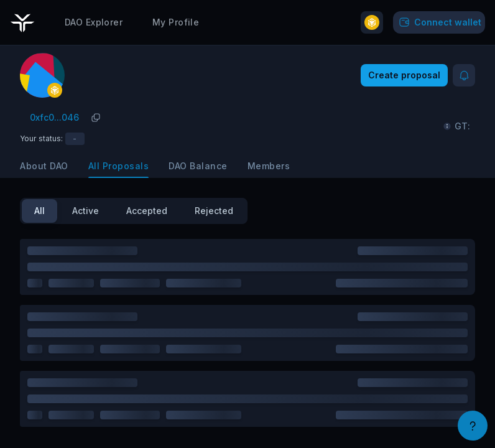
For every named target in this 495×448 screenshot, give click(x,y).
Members (269, 166)
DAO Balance (198, 166)
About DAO (44, 166)
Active (86, 211)
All (39, 211)
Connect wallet (439, 20)
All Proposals (119, 166)
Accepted (147, 211)
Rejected (214, 211)
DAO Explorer (94, 20)
